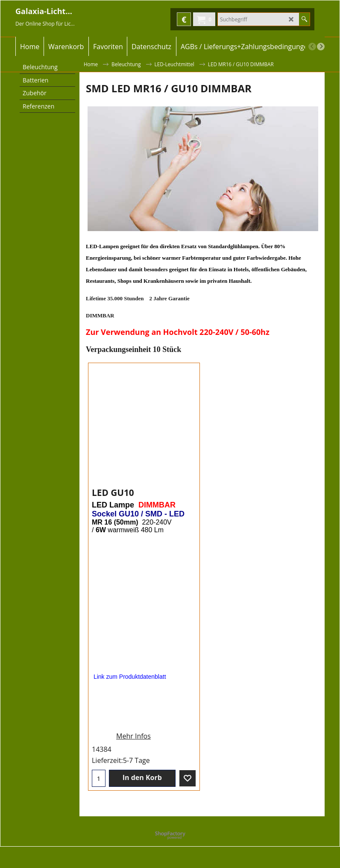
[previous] (312, 47)
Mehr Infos (133, 745)
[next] (321, 47)
